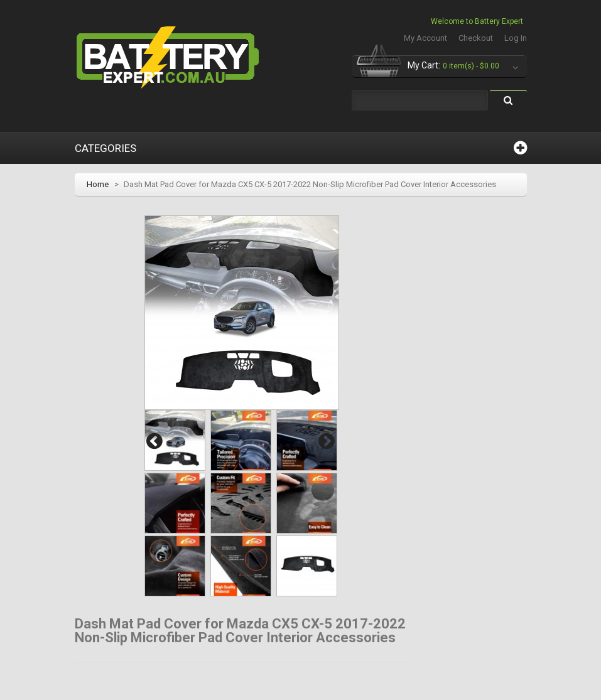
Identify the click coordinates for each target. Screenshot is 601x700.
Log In (516, 38)
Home (98, 184)
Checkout (476, 38)
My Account (425, 38)
